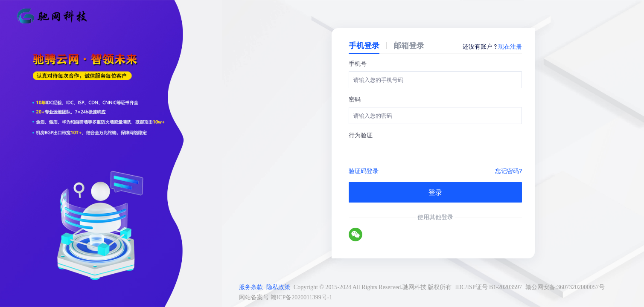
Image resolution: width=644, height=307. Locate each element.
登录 (435, 192)
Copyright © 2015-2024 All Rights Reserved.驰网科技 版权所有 (373, 287)
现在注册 (510, 46)
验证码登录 (364, 171)
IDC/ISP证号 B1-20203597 (488, 287)
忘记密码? (508, 171)
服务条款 (251, 287)
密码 (355, 99)
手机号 (358, 63)
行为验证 (361, 135)
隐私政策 (278, 287)
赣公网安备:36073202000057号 (565, 287)
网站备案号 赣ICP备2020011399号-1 (286, 297)
